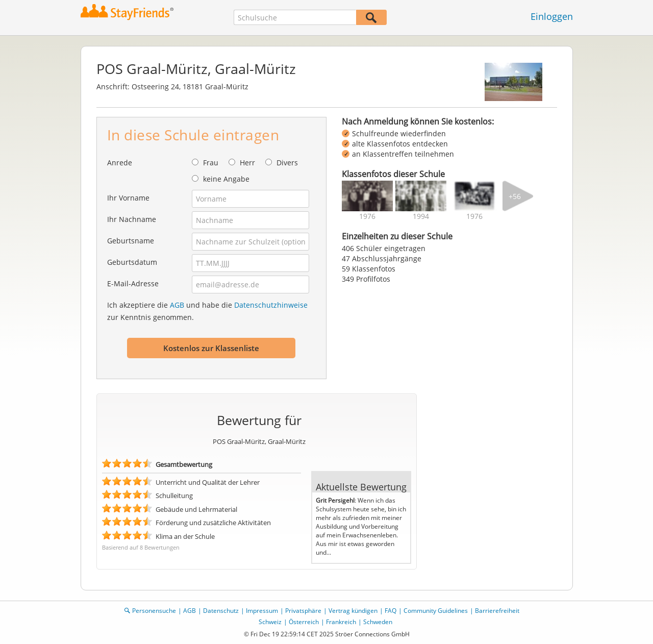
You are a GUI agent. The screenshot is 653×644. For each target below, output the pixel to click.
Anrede (120, 163)
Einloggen (552, 16)
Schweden (378, 622)
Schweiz (270, 622)
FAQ (391, 611)
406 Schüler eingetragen (384, 248)
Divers (287, 163)
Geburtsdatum (132, 262)
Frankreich (341, 622)
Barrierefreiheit (497, 611)
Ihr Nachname (132, 219)
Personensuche (154, 611)
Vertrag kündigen (353, 611)
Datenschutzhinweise (271, 305)
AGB (177, 305)
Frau (211, 163)
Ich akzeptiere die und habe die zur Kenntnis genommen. (207, 311)
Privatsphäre (303, 611)
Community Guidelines (436, 611)
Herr (247, 163)
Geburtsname (131, 241)
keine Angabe (226, 179)
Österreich (304, 622)
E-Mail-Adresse (133, 283)
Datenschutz (221, 611)
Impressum (262, 611)
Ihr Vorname (128, 198)
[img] (367, 196)
